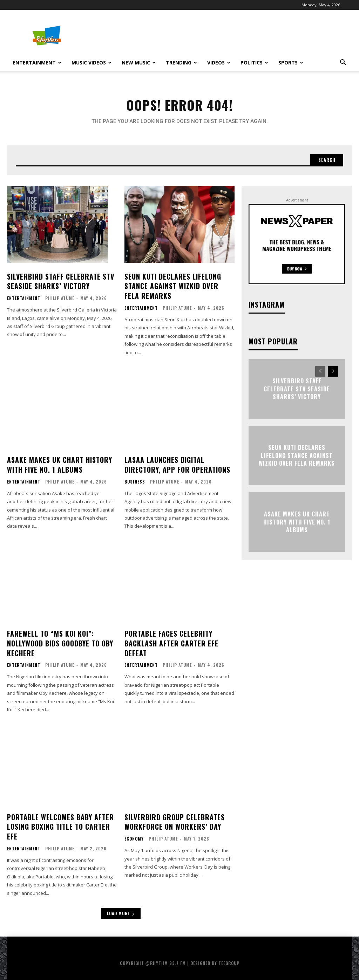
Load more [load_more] (121, 907)
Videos (219, 63)
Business (135, 481)
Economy (134, 833)
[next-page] (333, 375)
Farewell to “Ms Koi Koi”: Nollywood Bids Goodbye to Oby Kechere (59, 641)
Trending (181, 63)
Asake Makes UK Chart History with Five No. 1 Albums (57, 465)
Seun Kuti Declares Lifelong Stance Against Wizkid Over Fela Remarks (177, 288)
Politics (254, 63)
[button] (343, 63)
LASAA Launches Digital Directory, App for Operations (175, 465)
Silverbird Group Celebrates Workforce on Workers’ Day (172, 817)
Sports (291, 63)
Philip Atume (60, 300)
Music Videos (92, 63)
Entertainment (37, 63)
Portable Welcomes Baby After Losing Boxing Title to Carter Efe (58, 822)
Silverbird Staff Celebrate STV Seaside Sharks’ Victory (57, 284)
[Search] (325, 163)
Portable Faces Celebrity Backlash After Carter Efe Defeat (169, 641)
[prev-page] (320, 375)
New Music (139, 63)
